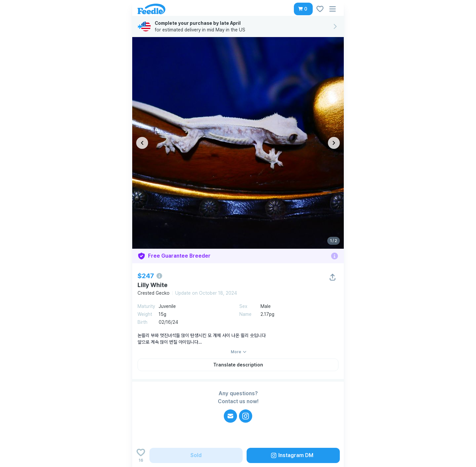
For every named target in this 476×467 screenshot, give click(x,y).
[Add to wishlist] (141, 455)
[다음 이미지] (334, 143)
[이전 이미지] (142, 143)
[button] (303, 9)
